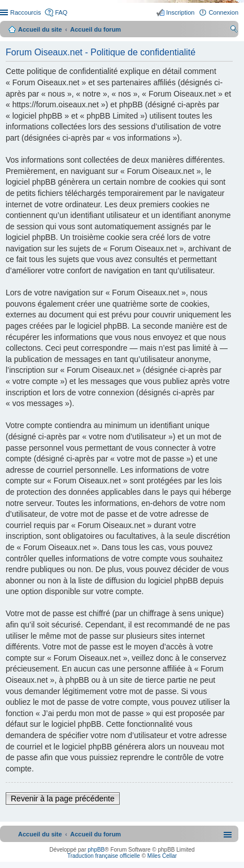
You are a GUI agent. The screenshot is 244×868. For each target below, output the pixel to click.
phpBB (96, 850)
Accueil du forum (95, 29)
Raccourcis (25, 12)
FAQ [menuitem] (61, 12)
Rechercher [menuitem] (234, 30)
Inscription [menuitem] (180, 12)
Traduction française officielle (104, 856)
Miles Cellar (162, 856)
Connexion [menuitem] (223, 12)
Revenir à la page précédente (63, 799)
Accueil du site (40, 29)
